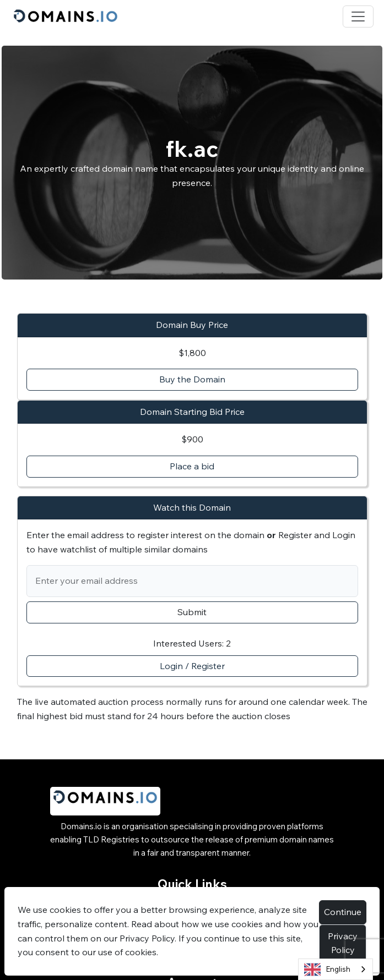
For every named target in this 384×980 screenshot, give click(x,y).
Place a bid (192, 466)
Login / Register (192, 666)
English (327, 970)
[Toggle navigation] (358, 17)
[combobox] (336, 969)
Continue (343, 912)
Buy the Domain (192, 379)
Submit (192, 612)
